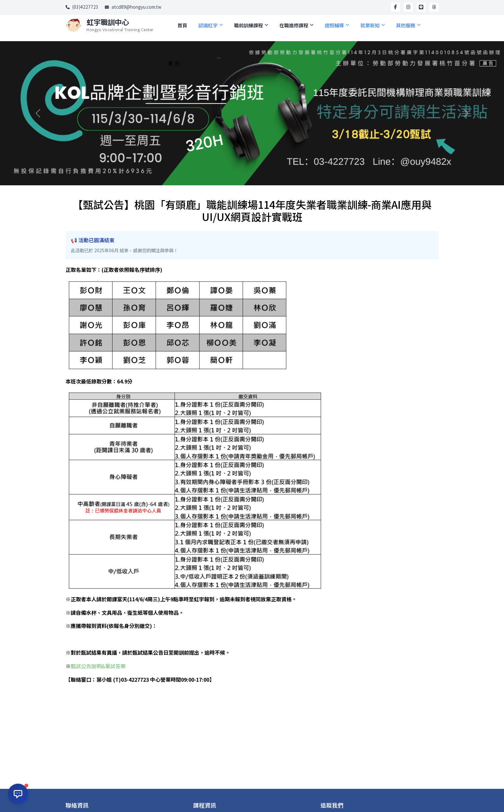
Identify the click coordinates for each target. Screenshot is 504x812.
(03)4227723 (82, 7)
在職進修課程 (296, 25)
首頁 (182, 25)
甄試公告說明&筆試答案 (98, 666)
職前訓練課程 (251, 25)
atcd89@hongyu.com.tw (133, 7)
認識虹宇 (211, 25)
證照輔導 (337, 25)
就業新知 (373, 25)
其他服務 (408, 25)
